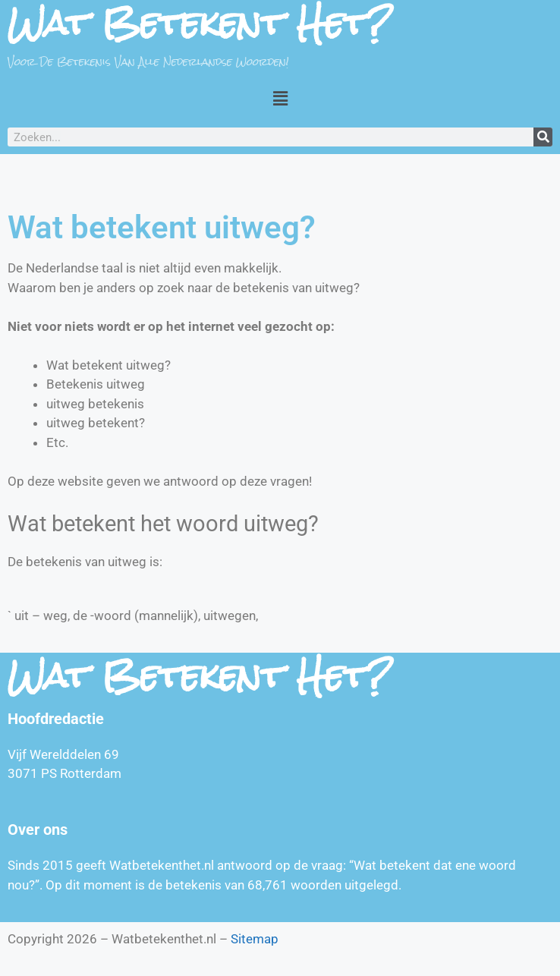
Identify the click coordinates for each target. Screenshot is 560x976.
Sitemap (255, 939)
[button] (280, 98)
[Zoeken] (543, 137)
